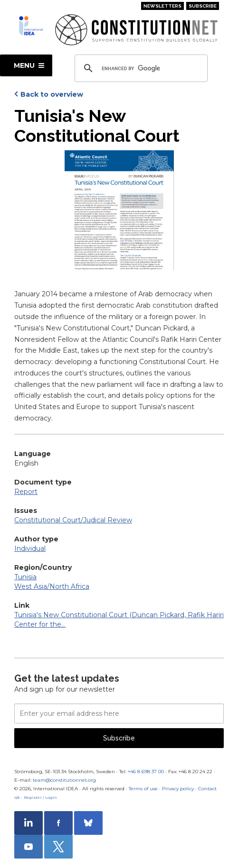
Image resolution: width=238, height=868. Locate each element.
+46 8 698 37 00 (146, 772)
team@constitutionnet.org (64, 780)
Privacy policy (178, 789)
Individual (30, 548)
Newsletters (162, 6)
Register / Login (40, 797)
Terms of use (143, 789)
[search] (140, 68)
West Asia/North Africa (52, 586)
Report (26, 492)
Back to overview (52, 94)
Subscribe (203, 6)
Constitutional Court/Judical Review (73, 520)
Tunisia (25, 577)
